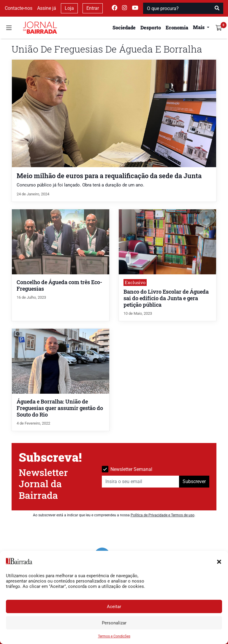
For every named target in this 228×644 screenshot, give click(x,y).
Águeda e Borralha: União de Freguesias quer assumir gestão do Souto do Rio (60, 408)
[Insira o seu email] (141, 482)
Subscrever (194, 481)
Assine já (47, 8)
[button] (219, 561)
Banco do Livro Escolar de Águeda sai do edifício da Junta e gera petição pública (166, 298)
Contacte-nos (19, 8)
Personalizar (114, 623)
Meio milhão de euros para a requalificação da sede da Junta (109, 176)
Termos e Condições (114, 636)
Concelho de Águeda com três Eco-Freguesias (59, 285)
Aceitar (114, 607)
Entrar (93, 8)
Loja (69, 8)
